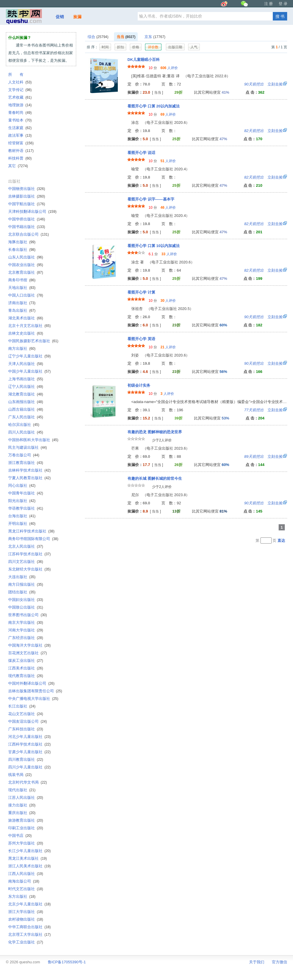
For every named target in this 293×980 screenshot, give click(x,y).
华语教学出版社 (26, 508)
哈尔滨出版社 (24, 425)
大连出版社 (22, 577)
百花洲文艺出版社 (28, 653)
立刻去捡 (264, 84)
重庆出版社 (22, 813)
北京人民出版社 (26, 546)
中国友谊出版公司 (28, 721)
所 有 (16, 74)
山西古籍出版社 (26, 409)
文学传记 (20, 90)
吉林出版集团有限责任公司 (35, 691)
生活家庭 (20, 128)
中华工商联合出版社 (29, 927)
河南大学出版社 (26, 630)
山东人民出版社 (26, 257)
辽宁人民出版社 (26, 387)
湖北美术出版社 (26, 318)
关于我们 (257, 962)
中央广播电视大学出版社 (33, 699)
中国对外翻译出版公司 (31, 683)
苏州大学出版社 (26, 843)
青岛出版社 (22, 310)
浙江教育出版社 (26, 463)
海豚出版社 (22, 242)
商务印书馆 (22, 280)
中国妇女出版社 (26, 600)
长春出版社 (22, 250)
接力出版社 (22, 805)
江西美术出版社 (26, 668)
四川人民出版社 (26, 432)
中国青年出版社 (26, 493)
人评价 (169, 68)
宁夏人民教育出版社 (29, 478)
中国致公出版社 (26, 607)
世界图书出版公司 (28, 615)
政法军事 (20, 135)
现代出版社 (22, 790)
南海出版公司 (24, 881)
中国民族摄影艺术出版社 (33, 341)
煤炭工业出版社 (26, 661)
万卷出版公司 (24, 455)
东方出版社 (22, 896)
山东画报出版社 (26, 402)
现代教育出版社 (26, 676)
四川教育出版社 (26, 759)
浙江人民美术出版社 (29, 866)
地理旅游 (20, 105)
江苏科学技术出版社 (29, 554)
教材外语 (21, 151)
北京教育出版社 (26, 272)
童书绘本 (20, 120)
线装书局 (20, 775)
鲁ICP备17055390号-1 (67, 962)
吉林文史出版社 (26, 333)
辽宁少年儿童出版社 (29, 356)
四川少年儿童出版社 (29, 767)
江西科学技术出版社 (29, 744)
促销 (60, 17)
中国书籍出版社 (27, 227)
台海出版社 (22, 516)
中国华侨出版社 (27, 219)
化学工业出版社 (26, 942)
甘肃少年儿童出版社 (29, 752)
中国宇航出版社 (27, 204)
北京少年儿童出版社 (29, 904)
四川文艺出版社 (26, 562)
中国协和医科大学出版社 (33, 440)
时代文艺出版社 (26, 889)
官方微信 (280, 962)
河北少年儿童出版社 (29, 737)
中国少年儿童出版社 (29, 371)
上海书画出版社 (26, 379)
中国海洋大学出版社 (29, 645)
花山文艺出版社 (26, 714)
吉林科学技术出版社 (29, 470)
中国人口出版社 (26, 295)
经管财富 (21, 143)
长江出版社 (22, 706)
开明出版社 (22, 524)
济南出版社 (22, 303)
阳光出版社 (22, 501)
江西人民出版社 (26, 874)
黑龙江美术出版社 (28, 858)
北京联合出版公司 (29, 234)
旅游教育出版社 (26, 820)
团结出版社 (22, 592)
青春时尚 (20, 113)
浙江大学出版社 (26, 912)
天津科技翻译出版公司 (32, 211)
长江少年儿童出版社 (29, 851)
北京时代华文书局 (28, 782)
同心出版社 (22, 485)
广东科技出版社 (26, 729)
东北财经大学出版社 (29, 569)
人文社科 (20, 82)
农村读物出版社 (26, 919)
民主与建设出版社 (28, 447)
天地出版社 (22, 288)
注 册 (269, 4)
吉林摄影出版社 (27, 196)
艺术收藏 (20, 97)
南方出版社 (22, 348)
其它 (18, 166)
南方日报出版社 (26, 584)
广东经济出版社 (26, 638)
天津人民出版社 (26, 364)
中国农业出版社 (26, 265)
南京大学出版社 (26, 622)
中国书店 (20, 836)
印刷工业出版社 (26, 828)
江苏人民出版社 (26, 797)
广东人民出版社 (26, 417)
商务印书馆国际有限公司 (33, 539)
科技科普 (20, 158)
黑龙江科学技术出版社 (31, 531)
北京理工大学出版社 (29, 934)
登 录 (283, 4)
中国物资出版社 (27, 189)
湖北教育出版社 (26, 394)
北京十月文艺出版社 (29, 326)
